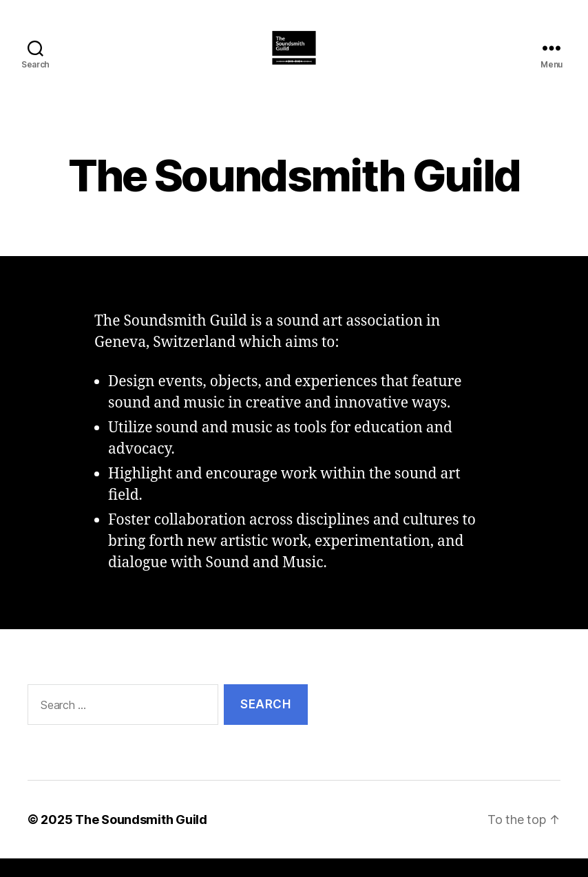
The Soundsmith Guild (141, 838)
